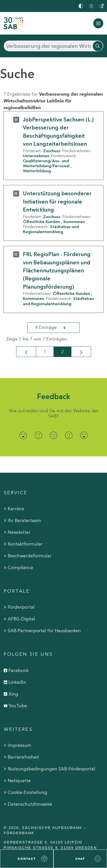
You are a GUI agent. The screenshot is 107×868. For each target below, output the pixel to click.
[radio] (23, 435)
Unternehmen (36, 156)
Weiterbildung (37, 171)
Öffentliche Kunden (41, 222)
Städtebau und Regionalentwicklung (51, 229)
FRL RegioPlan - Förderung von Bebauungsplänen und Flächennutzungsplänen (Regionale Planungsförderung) (57, 271)
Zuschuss (52, 151)
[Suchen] (53, 46)
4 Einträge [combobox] (55, 328)
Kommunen (74, 222)
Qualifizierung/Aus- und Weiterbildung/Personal (46, 163)
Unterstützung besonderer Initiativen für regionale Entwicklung (57, 202)
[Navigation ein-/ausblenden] (98, 23)
